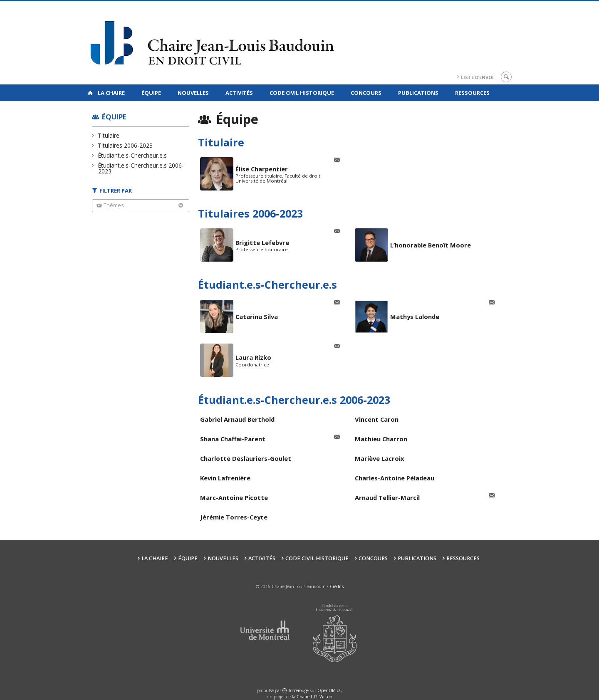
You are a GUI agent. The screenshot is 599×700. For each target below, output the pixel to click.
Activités (239, 93)
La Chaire (111, 93)
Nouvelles (193, 93)
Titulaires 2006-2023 (125, 145)
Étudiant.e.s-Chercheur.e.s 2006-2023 (141, 168)
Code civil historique (302, 93)
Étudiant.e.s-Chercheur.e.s (132, 155)
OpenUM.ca (329, 690)
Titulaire (109, 135)
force (299, 690)
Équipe (151, 93)
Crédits (337, 586)
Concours (366, 93)
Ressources (472, 93)
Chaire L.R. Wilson (314, 697)
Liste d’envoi (477, 77)
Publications (418, 93)
